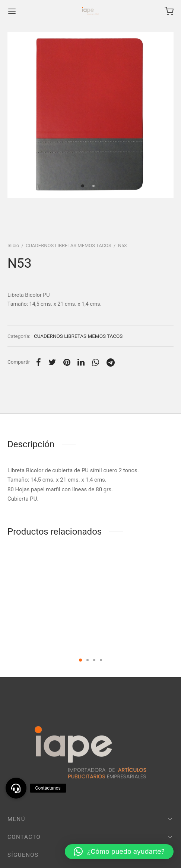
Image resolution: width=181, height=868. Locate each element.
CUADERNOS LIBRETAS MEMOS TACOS (69, 245)
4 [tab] (101, 660)
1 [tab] (80, 660)
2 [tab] (88, 660)
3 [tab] (94, 660)
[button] (119, 852)
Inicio (13, 245)
